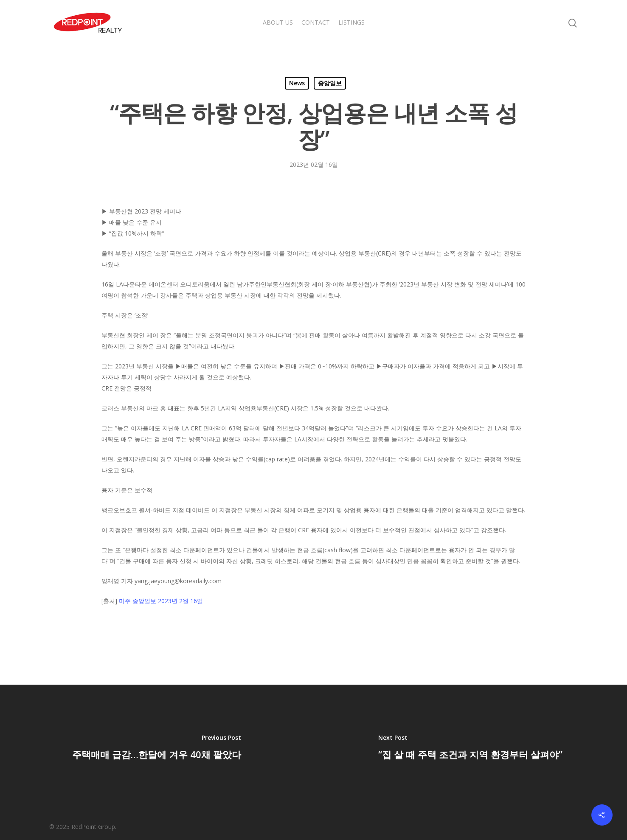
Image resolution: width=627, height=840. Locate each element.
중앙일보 (330, 83)
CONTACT (316, 22)
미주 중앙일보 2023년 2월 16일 (161, 601)
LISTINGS (351, 22)
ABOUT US (278, 22)
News (297, 83)
